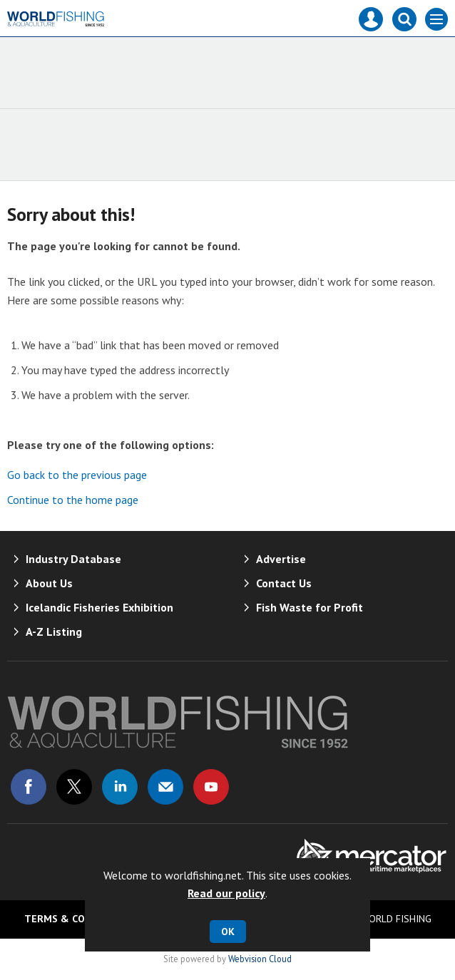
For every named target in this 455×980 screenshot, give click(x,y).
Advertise (281, 559)
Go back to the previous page (77, 475)
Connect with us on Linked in (120, 787)
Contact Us (284, 583)
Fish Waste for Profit (310, 607)
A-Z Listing (54, 631)
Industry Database (73, 559)
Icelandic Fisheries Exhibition (99, 607)
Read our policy (226, 893)
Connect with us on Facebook (29, 787)
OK (228, 932)
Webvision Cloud (260, 959)
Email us (165, 787)
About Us (49, 583)
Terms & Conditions (78, 919)
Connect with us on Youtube (211, 787)
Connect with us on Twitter (74, 787)
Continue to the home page (73, 500)
